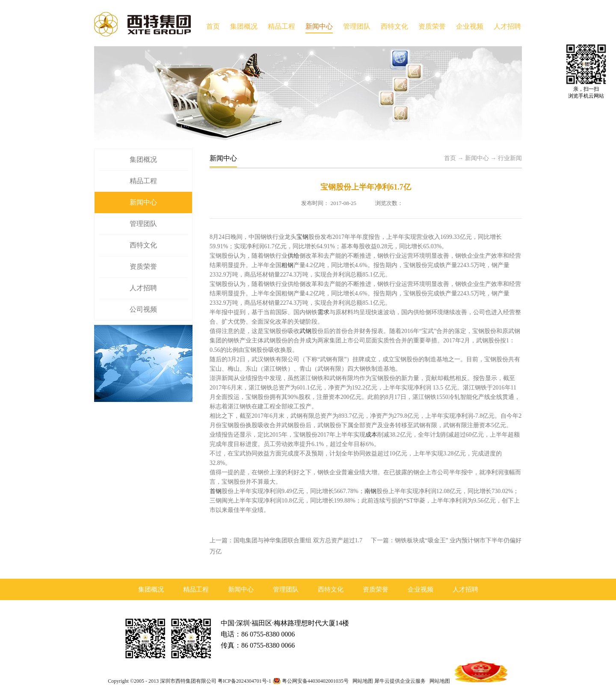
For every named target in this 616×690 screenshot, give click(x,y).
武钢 (305, 331)
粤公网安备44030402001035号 (315, 681)
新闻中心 (477, 158)
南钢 (370, 491)
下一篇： (446, 540)
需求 (323, 312)
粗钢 (287, 265)
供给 (293, 256)
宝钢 (302, 237)
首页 (213, 26)
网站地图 (361, 681)
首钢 (216, 491)
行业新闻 (510, 158)
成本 (371, 435)
